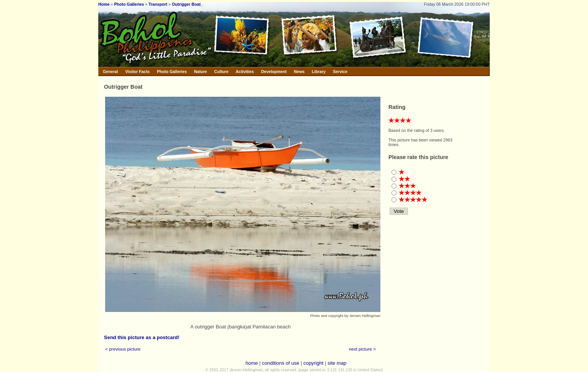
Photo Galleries (129, 4)
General (110, 71)
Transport (158, 4)
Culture (221, 71)
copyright (313, 363)
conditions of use (281, 363)
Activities (245, 71)
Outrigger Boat (186, 4)
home (252, 363)
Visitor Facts (138, 71)
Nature (201, 71)
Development (274, 71)
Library (319, 71)
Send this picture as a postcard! (142, 337)
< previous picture (123, 349)
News (299, 71)
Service (340, 71)
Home (104, 4)
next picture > (363, 349)
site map (337, 363)
